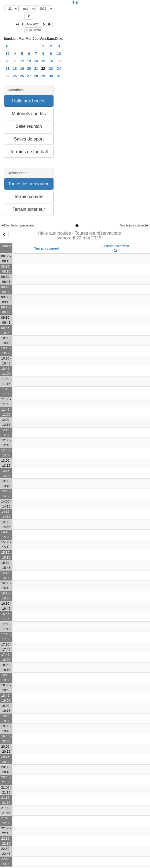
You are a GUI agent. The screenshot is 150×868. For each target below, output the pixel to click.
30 (51, 76)
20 (7, 61)
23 (51, 69)
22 (7, 76)
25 (15, 76)
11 (15, 61)
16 (51, 61)
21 (7, 69)
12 (22, 61)
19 (7, 54)
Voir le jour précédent (18, 225)
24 (59, 69)
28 (36, 76)
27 (29, 76)
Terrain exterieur (115, 246)
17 (59, 61)
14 (36, 61)
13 (29, 61)
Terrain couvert (47, 248)
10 (59, 54)
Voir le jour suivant (134, 225)
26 (22, 76)
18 (7, 46)
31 (59, 76)
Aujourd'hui (33, 30)
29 (43, 76)
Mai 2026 (33, 24)
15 (43, 61)
